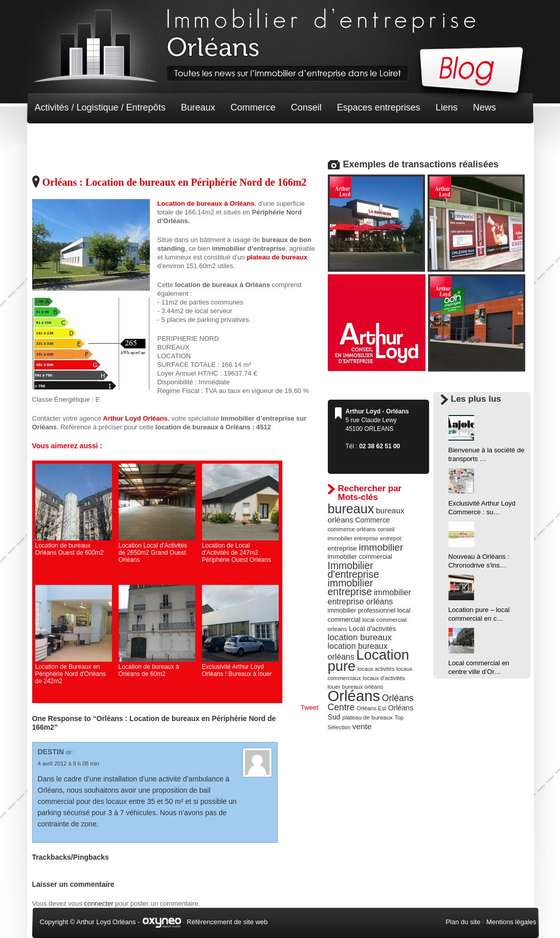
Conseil (306, 107)
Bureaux (198, 107)
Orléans (354, 696)
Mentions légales (511, 922)
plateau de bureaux (367, 717)
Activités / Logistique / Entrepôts (100, 107)
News (485, 107)
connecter (98, 903)
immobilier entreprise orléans (369, 597)
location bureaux (360, 637)
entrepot (391, 538)
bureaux (351, 509)
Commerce (253, 107)
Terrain (110, 138)
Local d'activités (372, 629)
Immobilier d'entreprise (354, 570)
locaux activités (376, 669)
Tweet (310, 707)
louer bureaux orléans (356, 687)
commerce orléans (352, 529)
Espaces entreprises (379, 107)
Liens (447, 107)
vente (362, 726)
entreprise (342, 548)
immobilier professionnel (362, 610)
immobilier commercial (360, 557)
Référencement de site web (227, 922)
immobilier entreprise (351, 587)
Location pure (369, 660)
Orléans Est (371, 708)
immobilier (381, 547)
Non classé (58, 138)
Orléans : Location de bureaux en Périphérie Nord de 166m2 (175, 182)
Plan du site (463, 922)
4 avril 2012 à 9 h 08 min (69, 764)
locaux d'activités (384, 678)
